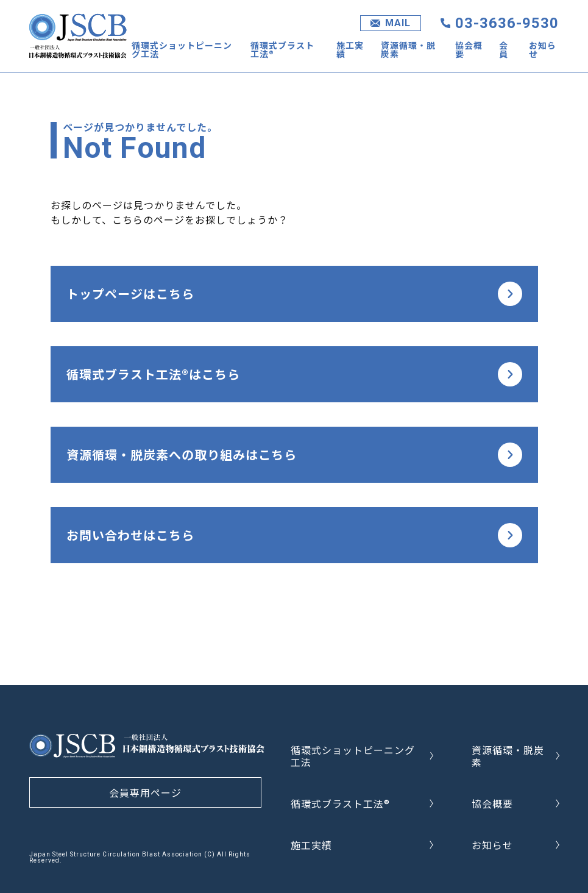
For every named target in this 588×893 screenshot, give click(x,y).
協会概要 (469, 49)
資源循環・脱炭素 (408, 49)
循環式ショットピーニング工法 (182, 49)
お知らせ (543, 49)
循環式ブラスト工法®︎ (282, 49)
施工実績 (350, 49)
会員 (504, 49)
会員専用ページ (145, 792)
